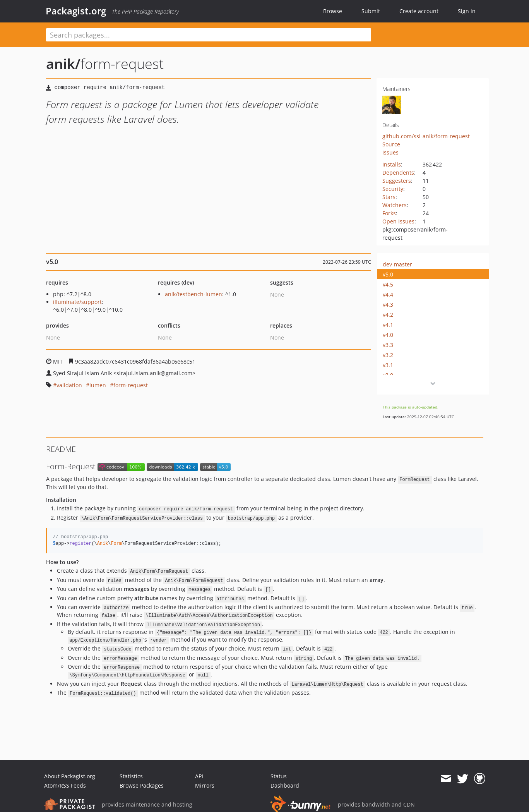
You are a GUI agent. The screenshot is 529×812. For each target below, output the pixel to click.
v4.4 (388, 294)
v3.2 (388, 355)
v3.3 (388, 345)
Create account (419, 11)
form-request (131, 385)
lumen (98, 385)
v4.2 (388, 315)
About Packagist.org (70, 776)
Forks (389, 213)
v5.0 (388, 274)
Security (393, 189)
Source (391, 144)
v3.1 (388, 365)
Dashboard (285, 785)
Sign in (467, 11)
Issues (390, 152)
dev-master (397, 264)
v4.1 (388, 325)
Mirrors (205, 785)
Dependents (398, 173)
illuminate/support (77, 302)
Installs (392, 164)
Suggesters (397, 181)
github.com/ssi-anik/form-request (426, 136)
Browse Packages (142, 785)
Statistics (131, 776)
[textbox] (209, 35)
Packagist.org (76, 11)
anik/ (63, 64)
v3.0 (388, 375)
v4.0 (388, 335)
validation (69, 385)
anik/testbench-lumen (193, 294)
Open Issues (398, 221)
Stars (389, 197)
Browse (333, 11)
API (199, 776)
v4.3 (388, 305)
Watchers (395, 205)
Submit (371, 11)
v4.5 (388, 284)
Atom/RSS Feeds (65, 785)
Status (279, 776)
